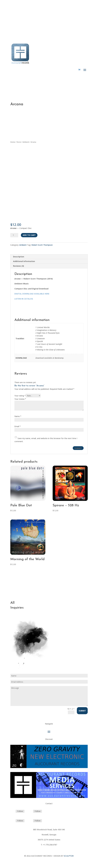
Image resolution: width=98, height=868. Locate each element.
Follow (20, 811)
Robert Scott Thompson (42, 245)
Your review (20, 399)
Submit (82, 711)
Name (18, 416)
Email (18, 426)
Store (19, 142)
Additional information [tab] (24, 261)
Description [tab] (19, 257)
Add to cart (29, 235)
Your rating (20, 396)
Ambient (26, 142)
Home (13, 142)
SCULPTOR (69, 856)
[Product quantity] (14, 235)
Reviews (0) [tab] (19, 266)
